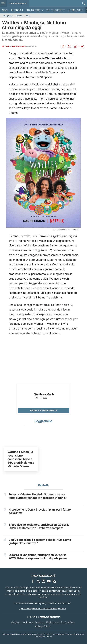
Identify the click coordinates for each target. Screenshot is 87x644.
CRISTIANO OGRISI (18, 46)
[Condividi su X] (69, 46)
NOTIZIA (6, 46)
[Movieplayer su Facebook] (33, 581)
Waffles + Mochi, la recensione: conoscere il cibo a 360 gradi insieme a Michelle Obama (21, 459)
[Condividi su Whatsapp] (76, 46)
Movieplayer (7, 16)
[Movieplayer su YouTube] (49, 581)
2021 (45, 398)
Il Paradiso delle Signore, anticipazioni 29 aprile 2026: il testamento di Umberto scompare (39, 526)
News (5, 10)
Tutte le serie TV (56, 10)
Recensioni (17, 10)
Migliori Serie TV (35, 10)
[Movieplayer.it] (18, 3)
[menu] (3, 3)
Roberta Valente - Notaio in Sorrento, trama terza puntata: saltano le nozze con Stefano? (38, 496)
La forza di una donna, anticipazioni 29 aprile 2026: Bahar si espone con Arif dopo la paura (38, 557)
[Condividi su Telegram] (82, 46)
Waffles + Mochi (44, 394)
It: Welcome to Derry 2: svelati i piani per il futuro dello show (40, 511)
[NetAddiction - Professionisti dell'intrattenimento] (50, 617)
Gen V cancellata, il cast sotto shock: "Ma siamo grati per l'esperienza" (40, 541)
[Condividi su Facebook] (63, 46)
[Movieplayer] (44, 576)
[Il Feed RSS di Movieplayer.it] (54, 581)
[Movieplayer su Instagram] (44, 581)
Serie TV (19, 16)
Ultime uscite (75, 10)
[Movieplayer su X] (38, 581)
